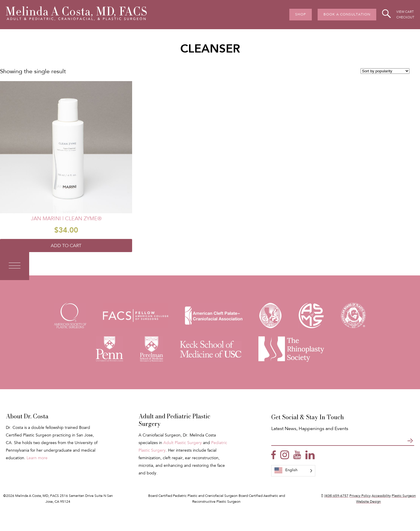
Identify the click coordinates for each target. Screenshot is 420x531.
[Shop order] (385, 71)
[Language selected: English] (293, 471)
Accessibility (381, 496)
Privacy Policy (360, 496)
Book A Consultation (347, 15)
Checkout (405, 18)
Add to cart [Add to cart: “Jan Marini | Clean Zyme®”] (66, 246)
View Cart (405, 12)
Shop (301, 15)
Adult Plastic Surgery (183, 443)
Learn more (37, 458)
